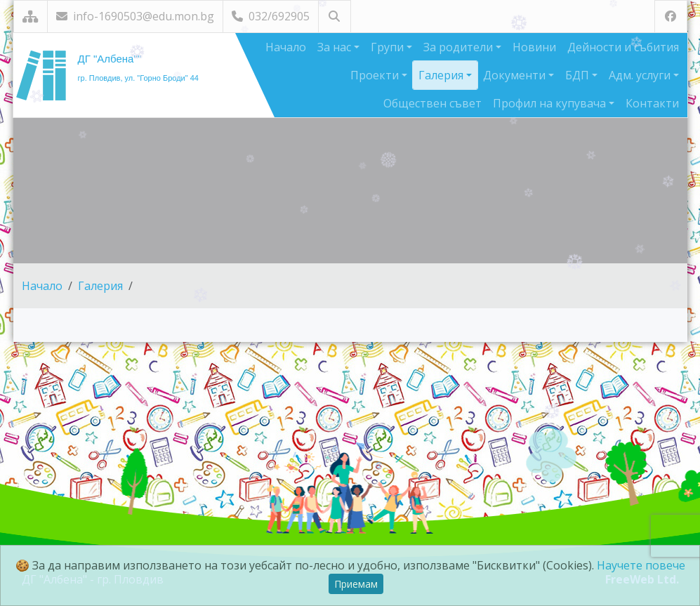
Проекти (376, 75)
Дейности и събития (623, 47)
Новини (534, 47)
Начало (286, 47)
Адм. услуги (641, 75)
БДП (579, 75)
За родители (460, 47)
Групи (389, 47)
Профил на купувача (551, 103)
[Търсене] (335, 17)
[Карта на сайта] (31, 17)
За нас (336, 47)
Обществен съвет (432, 103)
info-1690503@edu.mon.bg (135, 16)
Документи (516, 75)
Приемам (356, 584)
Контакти (652, 103)
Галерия (442, 75)
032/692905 (271, 16)
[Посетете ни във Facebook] (671, 17)
